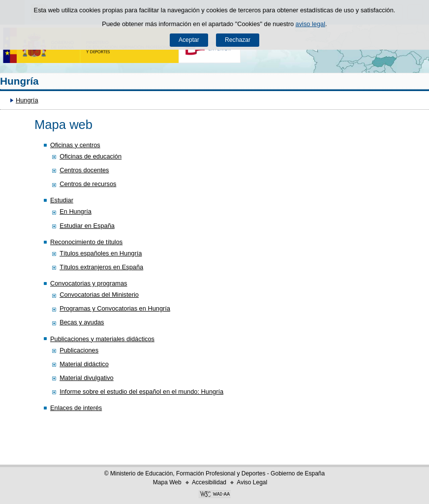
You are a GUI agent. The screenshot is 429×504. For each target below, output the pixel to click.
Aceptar (189, 40)
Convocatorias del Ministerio (99, 295)
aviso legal (310, 24)
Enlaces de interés (76, 408)
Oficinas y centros (75, 145)
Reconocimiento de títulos (86, 242)
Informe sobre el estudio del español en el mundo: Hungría (141, 392)
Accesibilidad (209, 482)
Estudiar (62, 200)
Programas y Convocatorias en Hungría (115, 308)
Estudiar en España (87, 226)
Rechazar (238, 40)
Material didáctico (84, 364)
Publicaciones (79, 350)
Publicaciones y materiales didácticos (102, 339)
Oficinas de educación (91, 156)
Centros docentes (84, 170)
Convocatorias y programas (89, 283)
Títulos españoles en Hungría (101, 253)
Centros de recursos (88, 184)
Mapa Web (167, 482)
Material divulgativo (87, 378)
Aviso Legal (252, 482)
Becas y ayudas (82, 322)
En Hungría (76, 211)
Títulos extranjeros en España (101, 267)
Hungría (19, 81)
